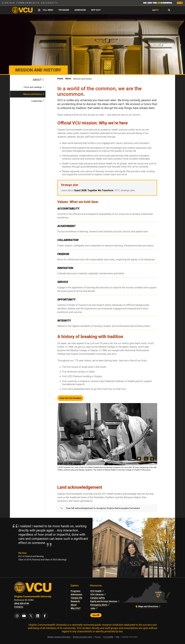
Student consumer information (59, 637)
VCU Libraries (97, 594)
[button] (107, 508)
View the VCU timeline (70, 398)
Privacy (98, 637)
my (156, 10)
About (37, 80)
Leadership (36, 101)
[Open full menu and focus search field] (169, 10)
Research (75, 601)
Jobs (93, 608)
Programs (64, 10)
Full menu (48, 10)
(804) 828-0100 (22, 603)
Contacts (19, 607)
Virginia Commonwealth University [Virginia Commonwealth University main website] (33, 596)
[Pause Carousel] (139, 459)
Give (180, 3)
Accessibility (108, 637)
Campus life (76, 598)
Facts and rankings (33, 87)
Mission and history (33, 94)
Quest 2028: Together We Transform (94, 190)
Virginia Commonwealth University (30, 3)
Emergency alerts (99, 605)
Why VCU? (96, 10)
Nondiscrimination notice (83, 637)
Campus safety (98, 598)
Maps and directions (148, 606)
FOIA (118, 637)
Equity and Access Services (104, 601)
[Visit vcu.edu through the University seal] (38, 588)
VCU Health (96, 591)
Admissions (80, 10)
